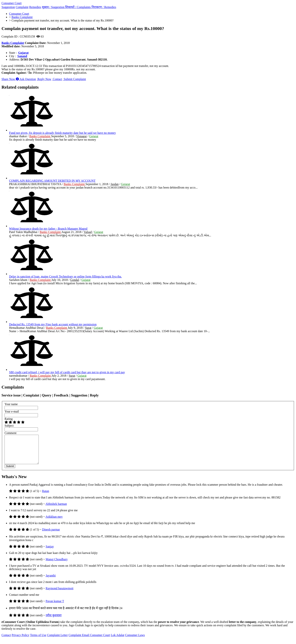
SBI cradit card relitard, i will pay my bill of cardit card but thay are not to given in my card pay (67, 372)
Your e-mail (12, 411)
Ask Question (26, 79)
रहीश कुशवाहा (54, 621)
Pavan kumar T (55, 607)
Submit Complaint (74, 79)
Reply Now (44, 79)
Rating (9, 419)
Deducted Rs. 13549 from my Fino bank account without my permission (53, 324)
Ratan (46, 497)
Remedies (35, 7)
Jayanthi (51, 581)
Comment (10, 433)
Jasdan (115, 184)
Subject (9, 426)
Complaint (22, 7)
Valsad (88, 232)
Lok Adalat (118, 641)
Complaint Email (79, 641)
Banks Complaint (13, 43)
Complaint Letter (57, 641)
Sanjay (50, 552)
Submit (10, 472)
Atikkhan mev (54, 522)
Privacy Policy (21, 641)
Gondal (75, 280)
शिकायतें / (78, 7)
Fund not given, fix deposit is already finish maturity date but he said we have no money (62, 133)
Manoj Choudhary (57, 565)
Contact (57, 79)
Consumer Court (12, 3)
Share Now (9, 79)
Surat (88, 328)
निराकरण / (104, 7)
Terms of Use (38, 641)
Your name (11, 404)
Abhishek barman (56, 509)
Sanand (22, 56)
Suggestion (8, 7)
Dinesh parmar (51, 535)
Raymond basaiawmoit (60, 594)
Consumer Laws (135, 641)
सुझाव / (54, 7)
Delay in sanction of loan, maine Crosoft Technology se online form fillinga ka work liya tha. (65, 276)
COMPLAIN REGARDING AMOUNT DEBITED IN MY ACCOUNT (52, 181)
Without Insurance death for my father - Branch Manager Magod (48, 229)
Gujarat (23, 53)
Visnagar (81, 136)
